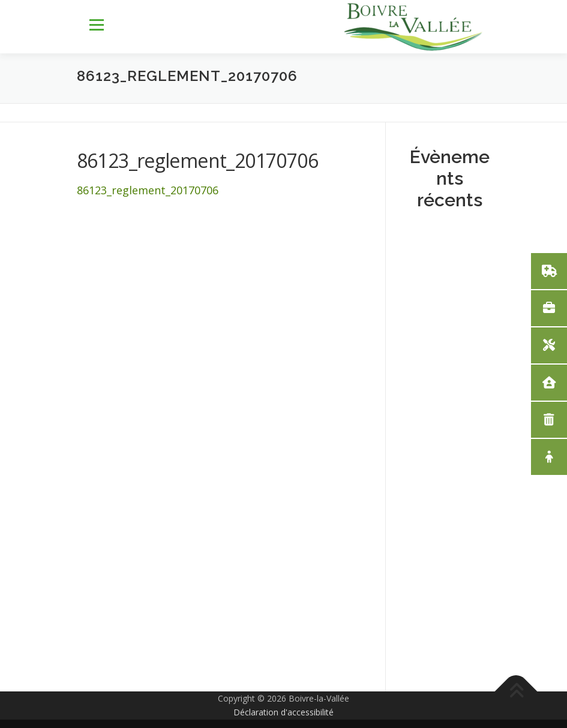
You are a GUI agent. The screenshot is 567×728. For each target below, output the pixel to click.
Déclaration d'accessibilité (283, 712)
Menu (96, 25)
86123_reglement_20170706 (148, 190)
